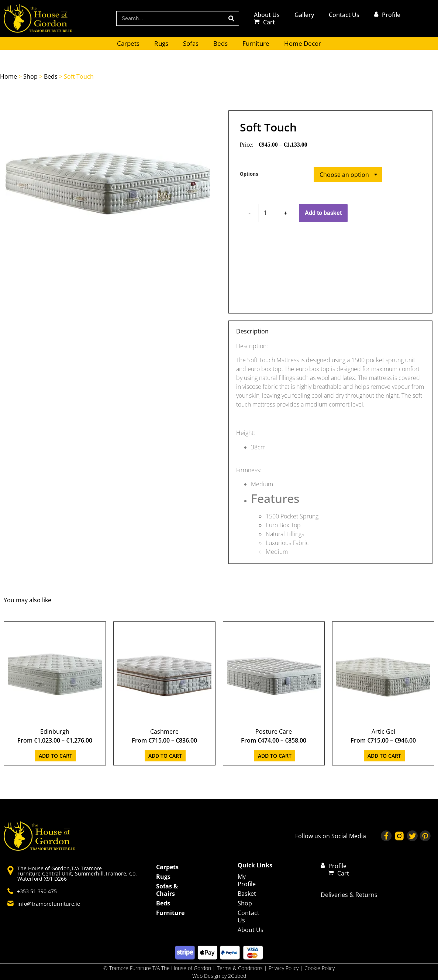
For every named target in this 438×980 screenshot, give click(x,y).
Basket (247, 894)
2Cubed (237, 976)
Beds (220, 43)
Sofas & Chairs (167, 890)
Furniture (256, 43)
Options (249, 174)
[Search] (231, 18)
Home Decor (303, 43)
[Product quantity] (268, 213)
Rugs (161, 43)
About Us (267, 15)
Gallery (304, 15)
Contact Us (344, 15)
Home (8, 76)
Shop (30, 76)
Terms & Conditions (240, 968)
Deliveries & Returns (349, 895)
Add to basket (323, 213)
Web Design (206, 976)
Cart (269, 22)
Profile (391, 15)
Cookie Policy (320, 968)
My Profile (247, 880)
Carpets (128, 43)
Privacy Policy (284, 968)
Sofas (191, 43)
